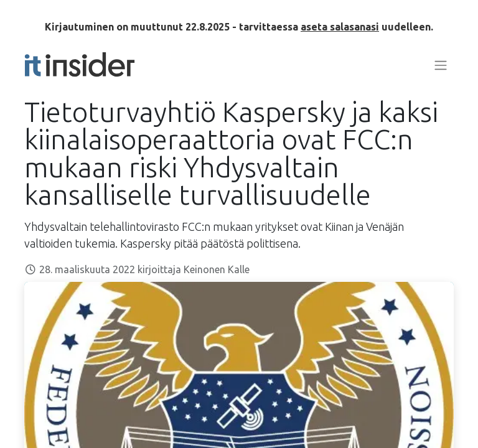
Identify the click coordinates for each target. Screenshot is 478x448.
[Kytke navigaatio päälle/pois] (441, 65)
